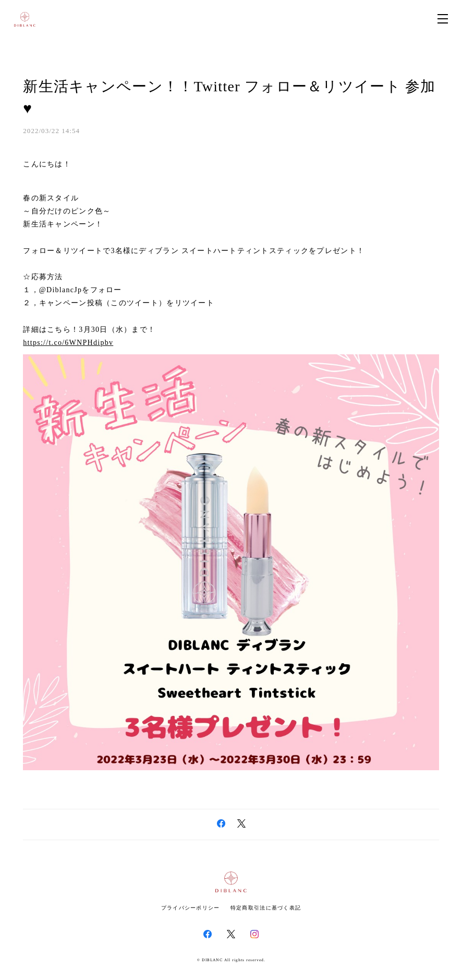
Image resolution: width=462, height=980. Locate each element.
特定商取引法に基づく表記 (266, 908)
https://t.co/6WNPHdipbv (68, 343)
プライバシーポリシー (191, 908)
